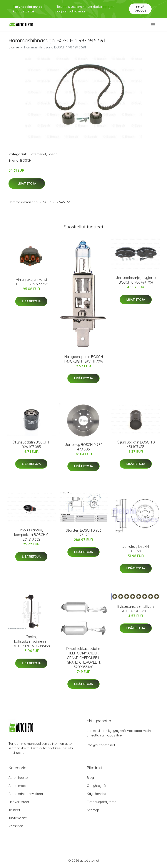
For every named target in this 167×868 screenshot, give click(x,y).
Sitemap (93, 810)
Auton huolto (18, 778)
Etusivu (14, 47)
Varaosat (16, 826)
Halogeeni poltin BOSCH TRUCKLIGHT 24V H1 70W (83, 359)
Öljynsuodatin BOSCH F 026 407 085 (31, 444)
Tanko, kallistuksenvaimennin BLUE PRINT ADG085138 (31, 641)
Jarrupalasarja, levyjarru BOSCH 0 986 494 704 (136, 280)
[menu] (153, 25)
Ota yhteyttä (96, 786)
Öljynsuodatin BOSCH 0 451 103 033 (136, 444)
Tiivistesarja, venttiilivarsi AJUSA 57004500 (136, 609)
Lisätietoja (27, 183)
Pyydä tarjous (140, 9)
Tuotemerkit (37, 154)
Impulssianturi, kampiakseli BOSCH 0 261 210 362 (31, 535)
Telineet (14, 810)
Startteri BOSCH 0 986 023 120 (84, 533)
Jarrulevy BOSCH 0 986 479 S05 (83, 447)
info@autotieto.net (101, 745)
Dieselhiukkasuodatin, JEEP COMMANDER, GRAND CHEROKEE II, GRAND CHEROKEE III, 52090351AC (83, 658)
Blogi (91, 778)
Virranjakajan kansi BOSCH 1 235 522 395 (31, 282)
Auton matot (18, 786)
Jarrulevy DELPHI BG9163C (136, 549)
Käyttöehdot (96, 794)
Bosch (52, 154)
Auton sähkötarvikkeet (26, 794)
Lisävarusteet (19, 802)
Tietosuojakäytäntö (102, 802)
